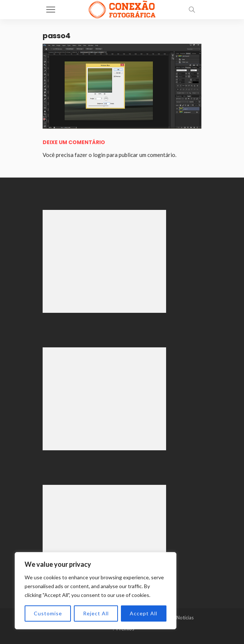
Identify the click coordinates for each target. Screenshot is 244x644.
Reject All (96, 613)
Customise (48, 613)
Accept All (143, 613)
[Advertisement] (104, 261)
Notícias (185, 618)
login (99, 155)
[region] (96, 591)
